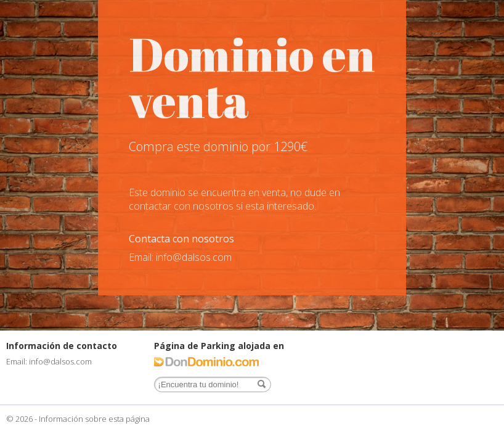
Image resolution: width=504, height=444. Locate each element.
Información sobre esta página (94, 419)
